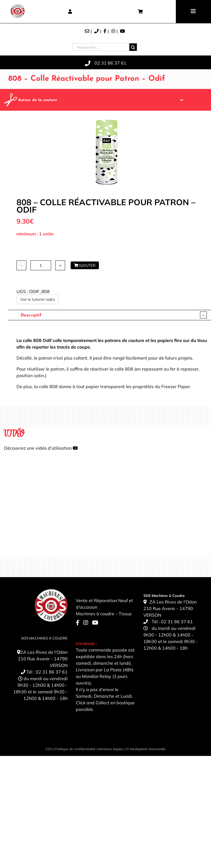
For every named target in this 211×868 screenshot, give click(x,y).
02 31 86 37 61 (52, 672)
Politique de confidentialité (75, 749)
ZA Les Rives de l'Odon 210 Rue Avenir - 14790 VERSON (43, 659)
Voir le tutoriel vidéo (38, 299)
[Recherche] (133, 47)
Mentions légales (111, 749)
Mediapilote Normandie (148, 749)
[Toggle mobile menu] (194, 11)
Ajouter (85, 265)
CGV (49, 749)
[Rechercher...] (101, 47)
